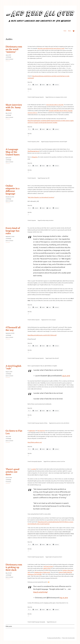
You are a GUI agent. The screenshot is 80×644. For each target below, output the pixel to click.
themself (57, 358)
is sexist (62, 48)
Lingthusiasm (32, 431)
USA (48, 178)
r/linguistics (35, 157)
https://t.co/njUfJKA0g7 (42, 592)
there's (61, 557)
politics (38, 142)
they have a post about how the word (47, 48)
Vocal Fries (63, 461)
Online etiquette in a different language (13, 190)
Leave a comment (9, 59)
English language (35, 97)
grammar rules (48, 320)
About (69, 31)
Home (65, 31)
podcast (58, 461)
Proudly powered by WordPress (54, 638)
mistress (58, 48)
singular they (52, 358)
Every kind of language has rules (13, 231)
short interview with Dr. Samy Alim (55, 105)
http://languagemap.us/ (33, 151)
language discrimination (54, 142)
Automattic (72, 638)
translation (51, 220)
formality (43, 220)
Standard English (63, 142)
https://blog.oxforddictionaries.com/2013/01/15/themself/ (42, 335)
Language (58, 97)
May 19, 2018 (64, 598)
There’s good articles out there (12, 472)
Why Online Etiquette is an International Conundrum (41, 197)
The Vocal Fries (41, 431)
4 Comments (8, 482)
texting (47, 220)
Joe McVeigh (8, 57)
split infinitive (66, 423)
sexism (65, 97)
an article (34, 469)
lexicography (34, 461)
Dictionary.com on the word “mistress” (14, 49)
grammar (54, 423)
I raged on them (47, 568)
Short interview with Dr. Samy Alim (14, 107)
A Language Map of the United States (13, 152)
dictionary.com (52, 97)
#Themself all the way (13, 329)
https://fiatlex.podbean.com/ (35, 442)
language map (44, 178)
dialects (33, 320)
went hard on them (48, 566)
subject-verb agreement (54, 557)
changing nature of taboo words (42, 572)
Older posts (9, 626)
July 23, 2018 (67, 376)
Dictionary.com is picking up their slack (14, 567)
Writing (46, 423)
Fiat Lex (48, 461)
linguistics (42, 97)
